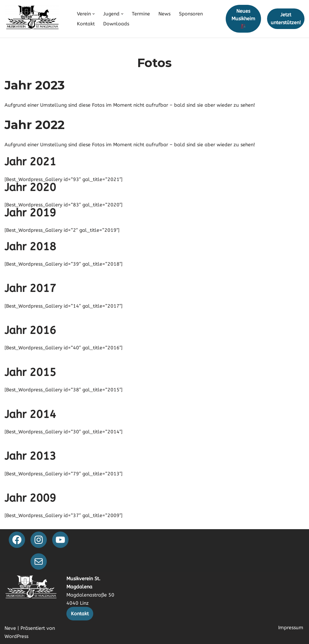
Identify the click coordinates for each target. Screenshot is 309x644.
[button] (94, 14)
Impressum (291, 628)
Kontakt (86, 24)
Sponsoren (191, 14)
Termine (141, 14)
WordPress (16, 636)
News (164, 14)
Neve (10, 628)
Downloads (116, 24)
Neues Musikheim (243, 18)
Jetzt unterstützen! (286, 19)
